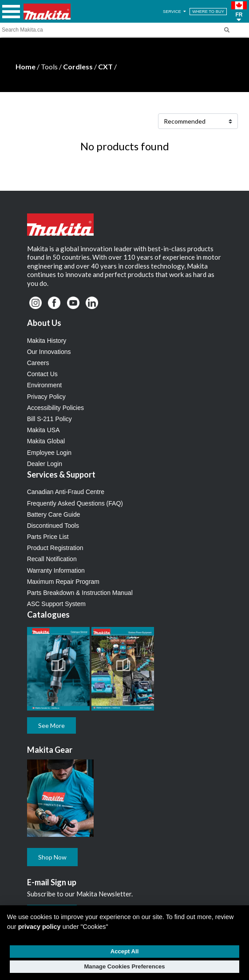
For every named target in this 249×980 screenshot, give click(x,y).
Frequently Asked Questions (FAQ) (75, 503)
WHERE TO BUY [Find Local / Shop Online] (208, 12)
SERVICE (175, 12)
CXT (105, 66)
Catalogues (48, 615)
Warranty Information (56, 570)
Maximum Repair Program (63, 582)
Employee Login (49, 453)
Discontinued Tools (53, 526)
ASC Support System (56, 604)
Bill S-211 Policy (49, 419)
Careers (38, 363)
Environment (45, 385)
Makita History (47, 341)
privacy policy (40, 927)
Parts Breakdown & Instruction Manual (80, 593)
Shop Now (52, 857)
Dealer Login (45, 464)
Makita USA (43, 430)
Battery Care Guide (54, 514)
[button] (239, 12)
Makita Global (46, 441)
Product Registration (55, 548)
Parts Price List (48, 537)
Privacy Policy (46, 397)
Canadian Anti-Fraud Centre (66, 492)
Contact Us (42, 374)
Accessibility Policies (55, 408)
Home (26, 66)
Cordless (78, 66)
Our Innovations (49, 352)
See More (51, 725)
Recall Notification (52, 559)
